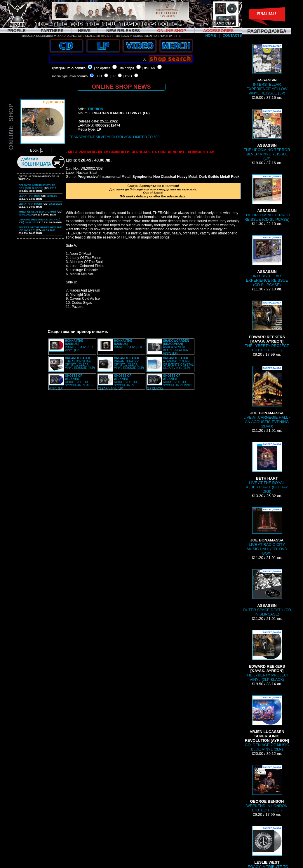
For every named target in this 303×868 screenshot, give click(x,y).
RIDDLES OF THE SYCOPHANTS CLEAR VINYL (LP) (118, 382)
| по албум (126, 68)
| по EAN (149, 68)
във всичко (76, 68)
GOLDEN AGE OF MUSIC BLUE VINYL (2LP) (267, 723)
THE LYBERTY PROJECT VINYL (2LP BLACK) (267, 656)
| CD (99, 76)
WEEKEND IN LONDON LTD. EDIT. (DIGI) (267, 789)
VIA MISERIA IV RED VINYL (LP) (79, 346)
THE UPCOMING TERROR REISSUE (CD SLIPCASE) (267, 198)
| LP (113, 76)
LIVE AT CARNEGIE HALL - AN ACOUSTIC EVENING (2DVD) (267, 397)
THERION (95, 109)
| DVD (128, 76)
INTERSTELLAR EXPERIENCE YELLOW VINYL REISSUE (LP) (267, 70)
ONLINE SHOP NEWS (121, 87)
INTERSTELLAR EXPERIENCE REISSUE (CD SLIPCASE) (267, 261)
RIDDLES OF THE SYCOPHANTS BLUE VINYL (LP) (71, 382)
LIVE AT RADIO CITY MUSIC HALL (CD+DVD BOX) (267, 531)
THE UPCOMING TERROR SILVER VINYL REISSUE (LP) (267, 135)
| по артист (102, 68)
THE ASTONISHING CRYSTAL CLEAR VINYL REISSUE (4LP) (80, 363)
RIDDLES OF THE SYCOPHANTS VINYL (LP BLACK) (170, 382)
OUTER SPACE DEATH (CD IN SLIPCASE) (267, 593)
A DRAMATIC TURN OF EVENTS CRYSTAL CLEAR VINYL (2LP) (178, 363)
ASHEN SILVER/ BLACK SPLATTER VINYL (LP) (176, 347)
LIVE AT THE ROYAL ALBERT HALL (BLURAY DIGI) (267, 468)
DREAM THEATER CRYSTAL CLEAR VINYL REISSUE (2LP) (129, 363)
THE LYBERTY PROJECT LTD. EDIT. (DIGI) (267, 326)
